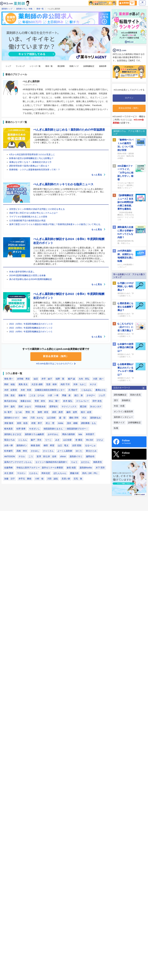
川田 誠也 (53, 479)
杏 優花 (79, 440)
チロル (22, 456)
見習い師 (66, 479)
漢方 (116, 400)
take (25, 418)
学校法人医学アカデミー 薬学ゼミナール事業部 (40, 468)
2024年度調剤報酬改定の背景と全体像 (27, 275)
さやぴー (91, 395)
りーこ (48, 440)
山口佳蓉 (67, 440)
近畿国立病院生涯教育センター (50, 390)
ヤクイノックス (69, 407)
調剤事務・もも (88, 423)
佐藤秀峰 (8, 468)
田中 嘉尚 (10, 407)
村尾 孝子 (37, 423)
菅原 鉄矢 (40, 401)
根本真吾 (8, 429)
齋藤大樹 (74, 473)
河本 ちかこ (80, 384)
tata (80, 434)
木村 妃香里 (11, 390)
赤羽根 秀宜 (23, 379)
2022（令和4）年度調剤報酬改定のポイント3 (31, 324)
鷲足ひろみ (10, 440)
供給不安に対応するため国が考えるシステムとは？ (34, 213)
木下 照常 (100, 468)
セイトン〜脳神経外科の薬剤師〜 (51, 462)
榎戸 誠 (71, 379)
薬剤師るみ (95, 418)
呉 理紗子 (73, 390)
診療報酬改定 (89, 66)
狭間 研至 (43, 412)
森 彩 (62, 418)
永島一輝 (8, 445)
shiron (63, 456)
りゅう (74, 462)
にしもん (23, 440)
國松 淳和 (74, 418)
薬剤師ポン (22, 445)
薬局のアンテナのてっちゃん (18, 462)
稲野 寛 (60, 379)
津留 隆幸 (9, 423)
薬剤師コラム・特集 (24, 9)
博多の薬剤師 (68, 434)
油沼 (36, 379)
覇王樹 (83, 407)
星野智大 (54, 407)
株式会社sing (10, 401)
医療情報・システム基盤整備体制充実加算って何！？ (35, 170)
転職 (116, 428)
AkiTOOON (10, 456)
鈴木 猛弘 (68, 401)
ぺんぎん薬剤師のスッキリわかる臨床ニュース (63, 184)
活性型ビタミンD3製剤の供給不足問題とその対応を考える (37, 209)
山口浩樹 (51, 418)
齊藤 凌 (66, 395)
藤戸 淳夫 (36, 440)
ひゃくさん (48, 451)
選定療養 (61, 66)
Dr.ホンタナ (96, 407)
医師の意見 (135, 395)
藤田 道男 (72, 412)
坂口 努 (79, 395)
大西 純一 (98, 379)
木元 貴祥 (9, 473)
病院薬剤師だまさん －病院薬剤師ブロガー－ (66, 429)
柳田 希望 (49, 445)
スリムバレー (82, 401)
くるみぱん (86, 390)
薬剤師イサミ (76, 456)
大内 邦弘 (84, 379)
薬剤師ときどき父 (13, 434)
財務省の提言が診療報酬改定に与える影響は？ (31, 158)
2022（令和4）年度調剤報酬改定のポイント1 (31, 332)
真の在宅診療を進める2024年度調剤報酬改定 (31, 279)
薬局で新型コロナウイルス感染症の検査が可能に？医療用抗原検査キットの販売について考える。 (56, 224)
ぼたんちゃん (60, 473)
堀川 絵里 (86, 412)
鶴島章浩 (98, 462)
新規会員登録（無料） (56, 356)
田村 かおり (25, 407)
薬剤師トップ (7, 9)
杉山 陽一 (54, 401)
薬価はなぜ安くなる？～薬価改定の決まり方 (30, 162)
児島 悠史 (10, 395)
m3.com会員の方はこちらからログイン (56, 364)
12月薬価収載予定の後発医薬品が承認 (27, 221)
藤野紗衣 (90, 456)
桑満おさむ (101, 390)
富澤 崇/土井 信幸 (47, 456)
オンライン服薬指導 (123, 411)
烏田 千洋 (65, 384)
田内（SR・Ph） (90, 473)
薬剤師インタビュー (123, 417)
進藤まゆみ (26, 401)
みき (57, 440)
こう (31, 456)
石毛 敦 (78, 479)
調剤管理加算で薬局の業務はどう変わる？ (29, 166)
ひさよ (100, 440)
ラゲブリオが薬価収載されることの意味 (28, 217)
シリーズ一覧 (35, 66)
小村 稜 (39, 479)
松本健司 (8, 451)
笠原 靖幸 (51, 384)
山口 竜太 (63, 445)
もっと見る (98, 175)
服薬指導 (103, 66)
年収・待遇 (119, 406)
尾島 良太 (23, 384)
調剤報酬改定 (120, 395)
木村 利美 (26, 390)
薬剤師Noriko (86, 468)
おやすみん (53, 434)
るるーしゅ (90, 445)
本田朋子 (90, 434)
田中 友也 (97, 401)
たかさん (34, 473)
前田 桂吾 (22, 423)
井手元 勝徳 (25, 479)
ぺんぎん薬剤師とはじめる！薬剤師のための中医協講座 (69, 130)
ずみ (84, 418)
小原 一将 (53, 395)
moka (60, 423)
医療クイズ (74, 66)
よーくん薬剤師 (65, 451)
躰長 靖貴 (71, 468)
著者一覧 (40, 9)
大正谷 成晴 (37, 384)
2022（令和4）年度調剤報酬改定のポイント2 (31, 328)
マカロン (21, 473)
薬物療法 (126, 400)
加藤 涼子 (10, 479)
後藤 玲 (22, 395)
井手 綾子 (47, 379)
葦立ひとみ (91, 451)
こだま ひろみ (37, 395)
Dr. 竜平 (8, 412)
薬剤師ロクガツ (12, 418)
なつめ (19, 412)
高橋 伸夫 (22, 451)
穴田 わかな (37, 418)
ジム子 (102, 395)
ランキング (20, 66)
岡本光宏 (46, 473)
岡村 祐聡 (10, 384)
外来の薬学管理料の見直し (22, 272)
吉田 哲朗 (77, 445)
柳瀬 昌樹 (35, 445)
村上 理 (50, 423)
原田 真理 (57, 412)
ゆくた (79, 451)
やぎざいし (35, 429)
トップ (8, 66)
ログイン (142, 3)
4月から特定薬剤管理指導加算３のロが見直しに (32, 154)
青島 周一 (9, 379)
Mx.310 (90, 440)
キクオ (93, 384)
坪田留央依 (40, 407)
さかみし (35, 451)
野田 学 (30, 412)
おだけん (85, 462)
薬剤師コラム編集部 (34, 434)
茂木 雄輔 (72, 423)
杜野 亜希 (21, 429)
